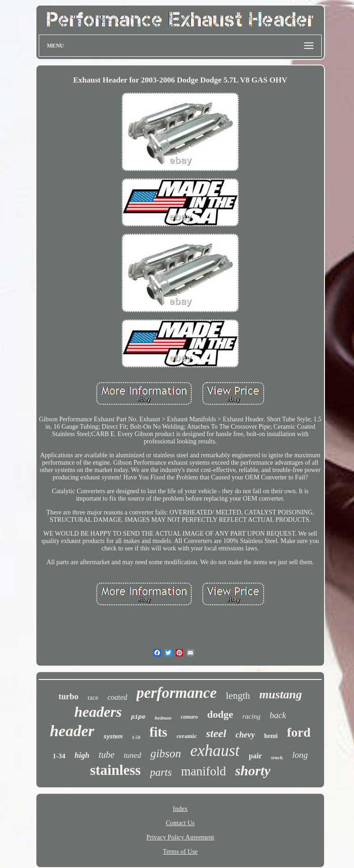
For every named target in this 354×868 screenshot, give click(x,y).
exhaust (215, 751)
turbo (68, 697)
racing (251, 716)
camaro (189, 717)
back (278, 715)
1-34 (59, 756)
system (113, 737)
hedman (163, 718)
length (238, 696)
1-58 (136, 737)
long (300, 755)
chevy (245, 735)
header (72, 731)
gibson (166, 753)
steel (216, 733)
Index (180, 809)
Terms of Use (180, 852)
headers (98, 712)
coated (117, 697)
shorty (253, 771)
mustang (281, 694)
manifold (204, 771)
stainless (115, 770)
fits (158, 732)
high (82, 755)
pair (255, 756)
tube (106, 755)
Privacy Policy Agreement (180, 837)
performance (177, 693)
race (93, 698)
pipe (138, 717)
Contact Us (180, 823)
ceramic (187, 736)
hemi (271, 736)
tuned (132, 755)
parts (161, 772)
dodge (220, 714)
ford (298, 732)
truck (277, 757)
